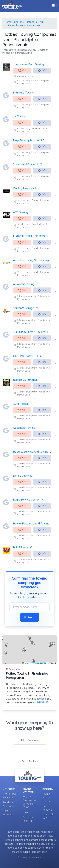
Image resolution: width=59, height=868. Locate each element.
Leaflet (26, 663)
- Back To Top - (29, 761)
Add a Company (30, 740)
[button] (34, 643)
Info (42, 71)
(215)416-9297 (41, 702)
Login (26, 812)
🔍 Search (30, 617)
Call (22, 71)
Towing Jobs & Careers (47, 798)
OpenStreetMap (40, 663)
